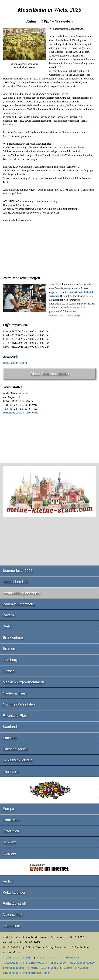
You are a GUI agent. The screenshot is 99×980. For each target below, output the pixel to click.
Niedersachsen (15, 693)
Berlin (7, 626)
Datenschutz (13, 915)
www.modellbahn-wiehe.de (21, 413)
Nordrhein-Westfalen (19, 704)
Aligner (83, 968)
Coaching (26, 958)
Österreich (11, 831)
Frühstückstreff (14, 903)
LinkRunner (11, 973)
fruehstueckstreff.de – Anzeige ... (66, 315)
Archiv (8, 881)
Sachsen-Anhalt (15, 749)
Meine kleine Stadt (44, 968)
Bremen (9, 649)
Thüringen (11, 771)
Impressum (12, 926)
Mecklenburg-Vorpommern (23, 682)
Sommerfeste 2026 (18, 571)
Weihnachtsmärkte (83, 963)
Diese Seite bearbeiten (50, 374)
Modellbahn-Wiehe (15, 363)
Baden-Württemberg (19, 604)
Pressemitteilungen (37, 973)
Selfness (9, 958)
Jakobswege (11, 963)
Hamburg (10, 660)
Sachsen (10, 738)
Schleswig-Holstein (18, 760)
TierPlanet (72, 958)
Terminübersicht (15, 582)
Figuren (68, 968)
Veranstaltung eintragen (21, 593)
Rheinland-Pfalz (15, 715)
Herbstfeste (57, 963)
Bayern (8, 615)
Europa (9, 809)
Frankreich (11, 820)
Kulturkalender (14, 892)
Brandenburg (13, 637)
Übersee (9, 853)
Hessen (9, 671)
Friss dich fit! (48, 958)
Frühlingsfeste (34, 963)
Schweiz (9, 842)
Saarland (10, 727)
